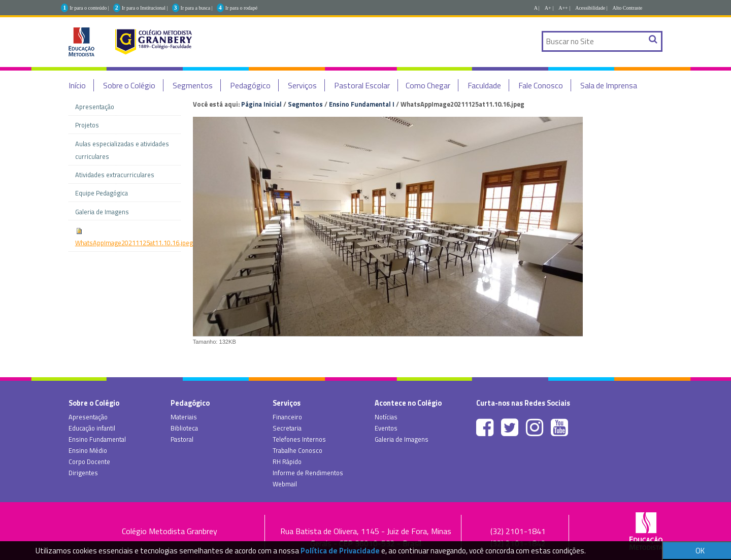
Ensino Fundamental (97, 439)
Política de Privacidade (340, 551)
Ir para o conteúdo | (89, 8)
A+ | (549, 8)
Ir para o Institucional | (145, 8)
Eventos (386, 428)
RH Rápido (287, 462)
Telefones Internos (299, 439)
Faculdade (484, 85)
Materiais (184, 417)
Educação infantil (92, 428)
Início (77, 85)
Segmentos (193, 85)
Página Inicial (261, 104)
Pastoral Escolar (362, 85)
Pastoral (182, 439)
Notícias (386, 417)
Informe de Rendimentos (308, 473)
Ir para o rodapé (242, 8)
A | (537, 8)
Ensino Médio (88, 450)
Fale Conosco (541, 85)
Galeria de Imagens (402, 439)
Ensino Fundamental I (362, 104)
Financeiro (287, 417)
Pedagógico (250, 85)
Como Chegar (428, 85)
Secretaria (287, 428)
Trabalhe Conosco (297, 450)
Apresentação (88, 417)
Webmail (285, 484)
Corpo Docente (89, 462)
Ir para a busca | (197, 8)
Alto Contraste (628, 8)
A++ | (564, 8)
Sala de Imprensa (609, 85)
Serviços (302, 85)
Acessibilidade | (591, 8)
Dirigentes (83, 473)
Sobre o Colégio (129, 85)
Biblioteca (184, 428)
